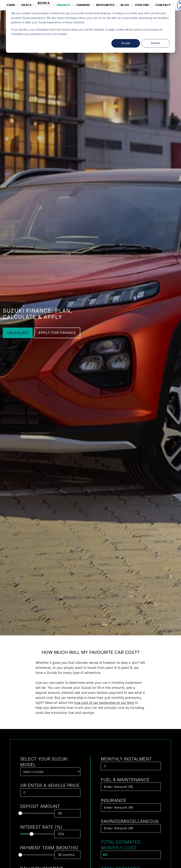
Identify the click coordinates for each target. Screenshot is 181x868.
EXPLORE (142, 5)
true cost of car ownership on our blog (104, 703)
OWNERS (83, 5)
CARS (11, 5)
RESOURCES (105, 5)
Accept (126, 43)
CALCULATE (18, 333)
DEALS (26, 5)
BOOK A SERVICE (44, 5)
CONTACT (163, 5)
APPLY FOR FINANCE (57, 333)
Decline (156, 43)
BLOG (125, 5)
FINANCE (63, 5)
